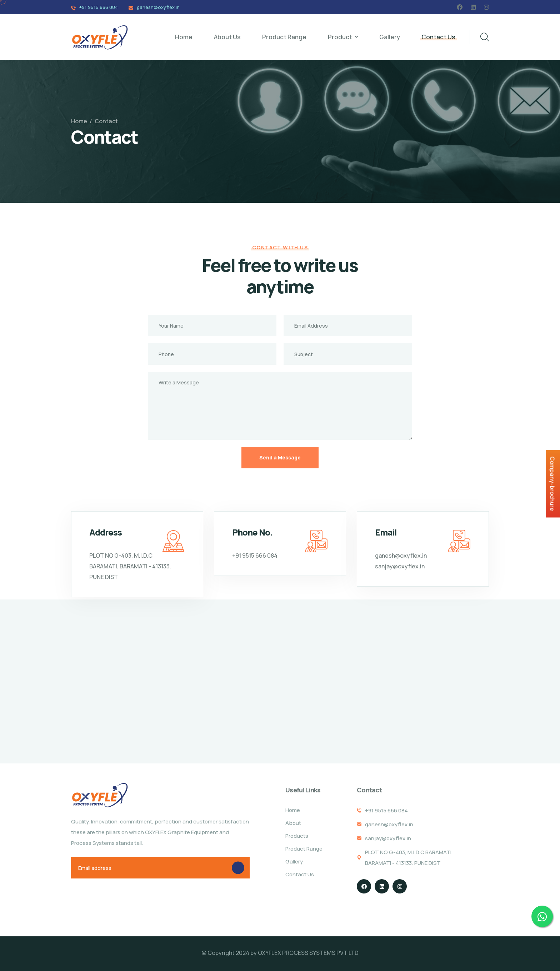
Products (297, 836)
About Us (227, 37)
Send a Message (280, 457)
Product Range (284, 37)
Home (184, 37)
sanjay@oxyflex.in (400, 566)
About (293, 823)
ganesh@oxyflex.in (158, 7)
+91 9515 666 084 (99, 7)
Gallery (390, 37)
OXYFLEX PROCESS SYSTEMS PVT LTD (308, 953)
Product (340, 37)
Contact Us (438, 37)
